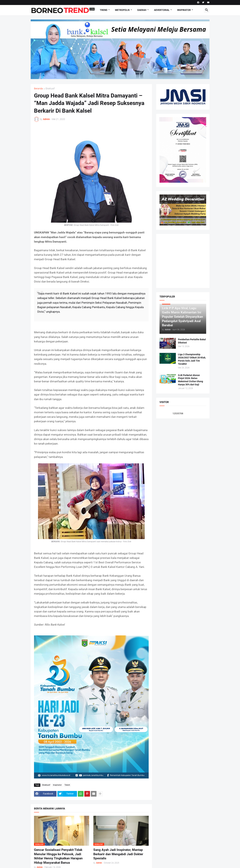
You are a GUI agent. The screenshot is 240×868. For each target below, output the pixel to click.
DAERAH (142, 10)
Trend (104, 10)
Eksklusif (50, 89)
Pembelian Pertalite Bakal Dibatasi (192, 341)
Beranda (38, 89)
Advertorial (162, 10)
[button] (207, 10)
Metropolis (122, 10)
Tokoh (67, 785)
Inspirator (184, 10)
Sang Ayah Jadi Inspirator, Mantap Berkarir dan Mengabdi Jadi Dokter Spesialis (118, 854)
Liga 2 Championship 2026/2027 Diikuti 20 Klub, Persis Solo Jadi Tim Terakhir (192, 359)
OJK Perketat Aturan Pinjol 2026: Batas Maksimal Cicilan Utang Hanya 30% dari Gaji (190, 380)
